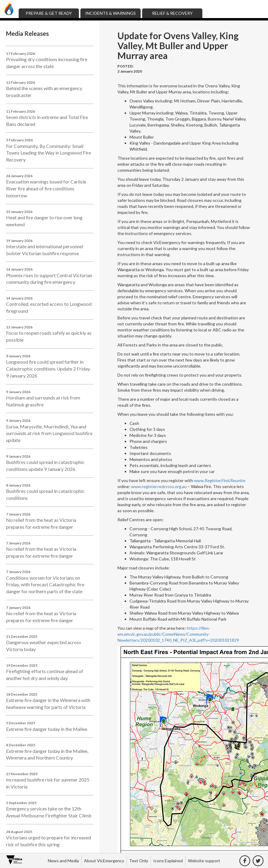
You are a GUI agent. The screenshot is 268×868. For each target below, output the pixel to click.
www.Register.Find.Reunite (220, 480)
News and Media (63, 861)
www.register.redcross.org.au (159, 486)
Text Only (139, 861)
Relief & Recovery (172, 13)
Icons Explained (168, 861)
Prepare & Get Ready (49, 13)
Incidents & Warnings (111, 13)
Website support (204, 861)
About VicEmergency (104, 861)
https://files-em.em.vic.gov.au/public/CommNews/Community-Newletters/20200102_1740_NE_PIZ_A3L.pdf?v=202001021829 (178, 634)
